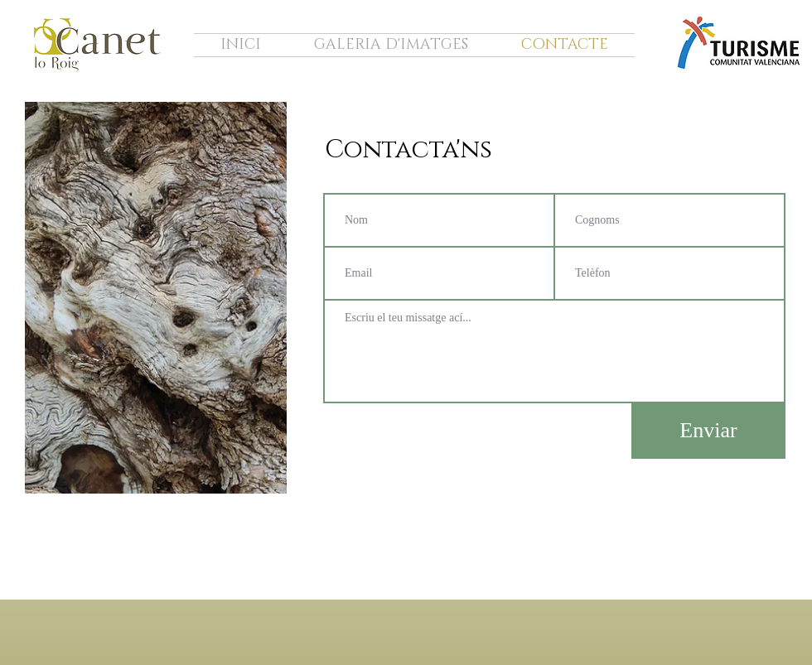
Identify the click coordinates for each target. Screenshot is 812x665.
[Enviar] (708, 431)
